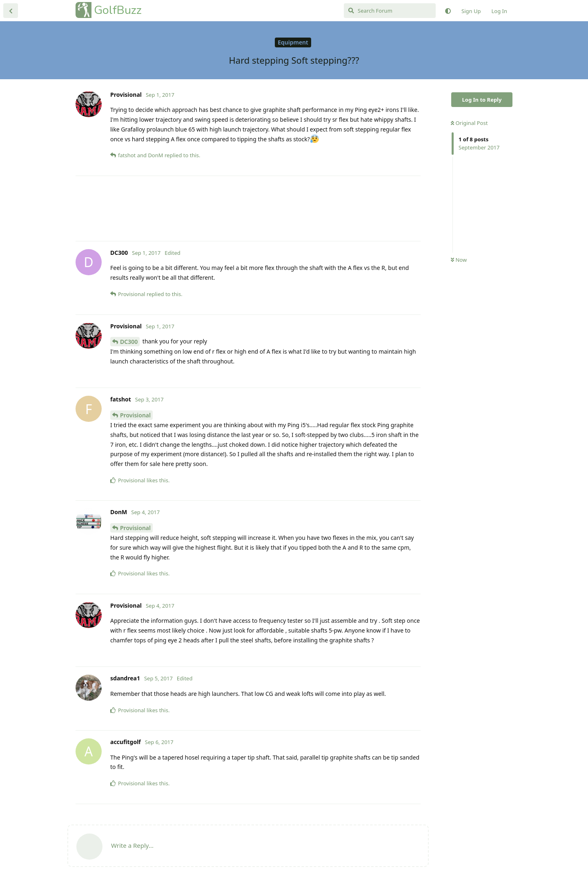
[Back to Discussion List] (11, 11)
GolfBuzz (118, 10)
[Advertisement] (248, 208)
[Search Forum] (390, 11)
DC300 (129, 342)
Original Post (469, 123)
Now (459, 260)
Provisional (135, 415)
